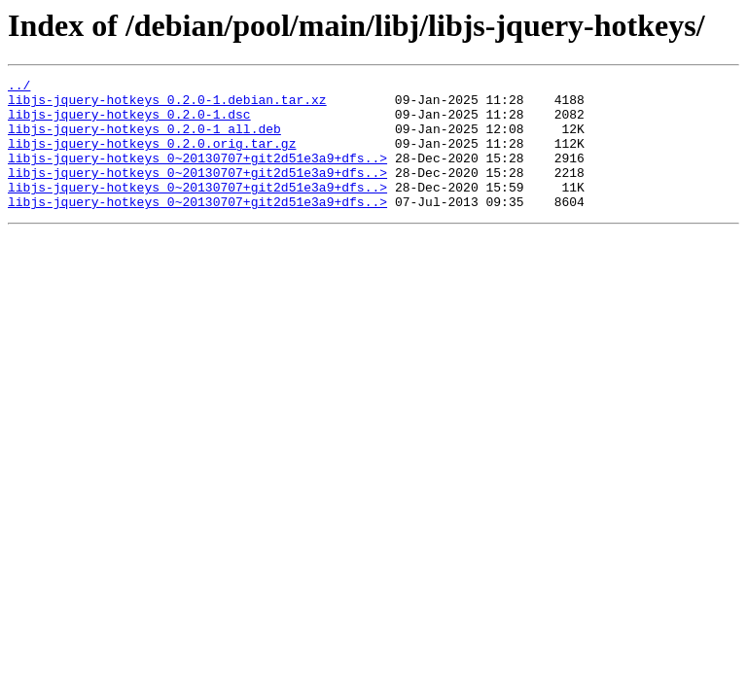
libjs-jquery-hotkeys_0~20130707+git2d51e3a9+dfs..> (197, 175)
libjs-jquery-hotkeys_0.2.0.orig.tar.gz (152, 157)
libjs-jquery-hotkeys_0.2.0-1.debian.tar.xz (167, 105)
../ (19, 87)
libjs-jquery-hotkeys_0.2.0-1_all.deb (144, 140)
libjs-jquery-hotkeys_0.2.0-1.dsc (129, 122)
